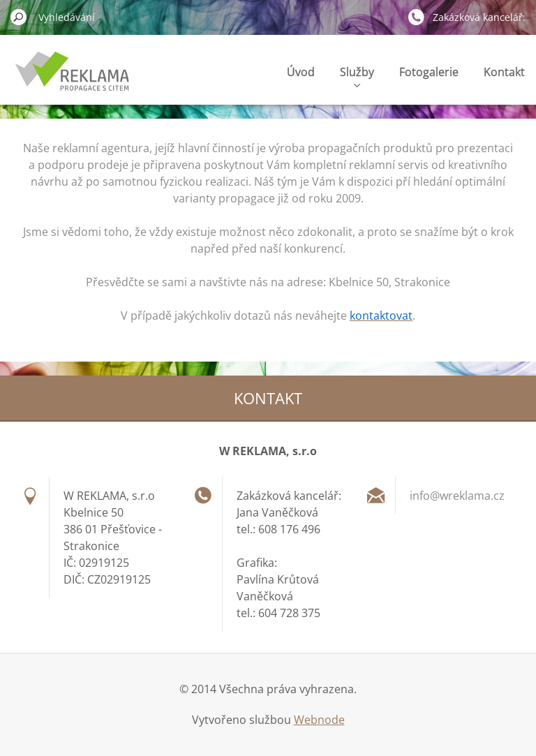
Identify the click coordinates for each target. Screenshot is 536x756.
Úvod (301, 72)
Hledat (19, 17)
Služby (357, 76)
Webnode (319, 720)
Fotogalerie (429, 72)
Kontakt (504, 72)
